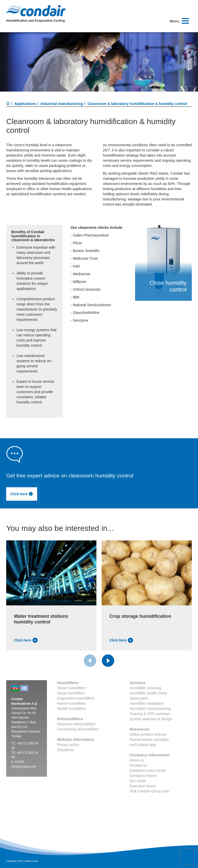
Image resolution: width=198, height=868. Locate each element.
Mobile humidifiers (72, 709)
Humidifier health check (148, 693)
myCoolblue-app (143, 745)
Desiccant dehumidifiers (76, 724)
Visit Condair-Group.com (149, 791)
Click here (22, 494)
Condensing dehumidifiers (78, 729)
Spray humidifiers (71, 693)
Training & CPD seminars (150, 714)
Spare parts (139, 698)
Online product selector (148, 734)
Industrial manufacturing (62, 104)
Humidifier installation (147, 703)
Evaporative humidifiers (76, 698)
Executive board (143, 786)
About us (137, 760)
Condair (36, 11)
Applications (25, 104)
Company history (143, 776)
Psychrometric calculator (149, 740)
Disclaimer (66, 750)
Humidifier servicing (145, 688)
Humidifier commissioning (150, 709)
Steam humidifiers (72, 688)
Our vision (138, 781)
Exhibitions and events (148, 770)
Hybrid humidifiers (72, 703)
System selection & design (151, 719)
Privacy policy (68, 745)
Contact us (138, 765)
